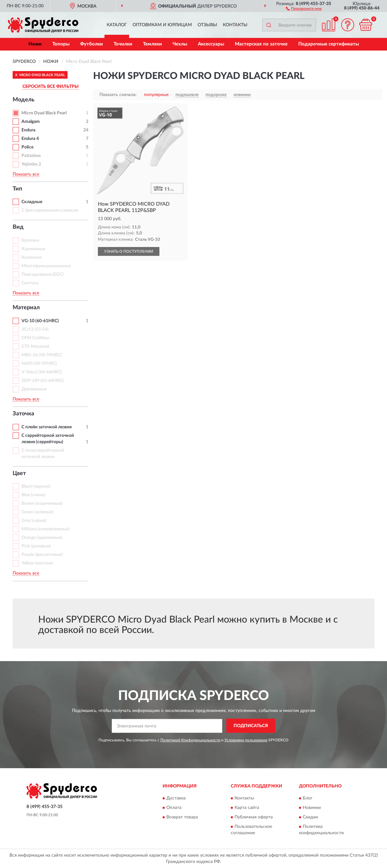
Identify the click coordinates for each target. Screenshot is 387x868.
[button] (304, 8)
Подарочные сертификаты (329, 44)
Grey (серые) (34, 521)
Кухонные (32, 257)
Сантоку (30, 283)
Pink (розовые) (36, 546)
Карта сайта (247, 808)
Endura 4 (30, 139)
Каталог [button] (117, 25)
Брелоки (30, 240)
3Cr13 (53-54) (35, 329)
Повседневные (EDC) (43, 274)
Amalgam (31, 122)
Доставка (176, 799)
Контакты (235, 25)
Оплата (174, 808)
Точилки (123, 44)
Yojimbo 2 (31, 164)
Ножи (35, 44)
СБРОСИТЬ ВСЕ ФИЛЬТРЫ (51, 87)
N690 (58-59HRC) (39, 364)
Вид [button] (18, 227)
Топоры (61, 44)
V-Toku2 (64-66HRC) (42, 372)
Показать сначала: (118, 95)
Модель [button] (24, 100)
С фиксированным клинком (50, 210)
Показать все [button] (26, 174)
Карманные (33, 249)
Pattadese (31, 156)
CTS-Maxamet (35, 347)
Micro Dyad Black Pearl (44, 113)
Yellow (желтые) (37, 563)
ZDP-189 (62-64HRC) (43, 381)
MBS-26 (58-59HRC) (42, 355)
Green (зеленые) (37, 512)
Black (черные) (36, 486)
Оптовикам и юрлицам (162, 25)
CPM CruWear (35, 338)
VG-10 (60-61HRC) (40, 321)
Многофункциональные (46, 266)
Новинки (312, 808)
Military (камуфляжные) (45, 529)
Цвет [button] (19, 473)
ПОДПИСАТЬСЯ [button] (251, 726)
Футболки (92, 44)
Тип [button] (17, 189)
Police (27, 147)
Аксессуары (211, 44)
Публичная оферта (254, 817)
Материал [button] (26, 308)
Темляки (152, 44)
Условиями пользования (246, 740)
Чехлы (180, 44)
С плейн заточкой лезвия (47, 427)
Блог (308, 799)
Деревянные (34, 389)
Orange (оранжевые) (42, 538)
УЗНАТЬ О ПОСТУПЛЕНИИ (129, 251)
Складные (32, 202)
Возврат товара (182, 817)
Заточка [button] (23, 414)
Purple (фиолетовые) (42, 555)
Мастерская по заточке (261, 44)
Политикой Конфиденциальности (190, 740)
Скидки (310, 817)
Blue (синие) (33, 495)
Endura (28, 130)
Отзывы (207, 25)
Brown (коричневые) (42, 503)
